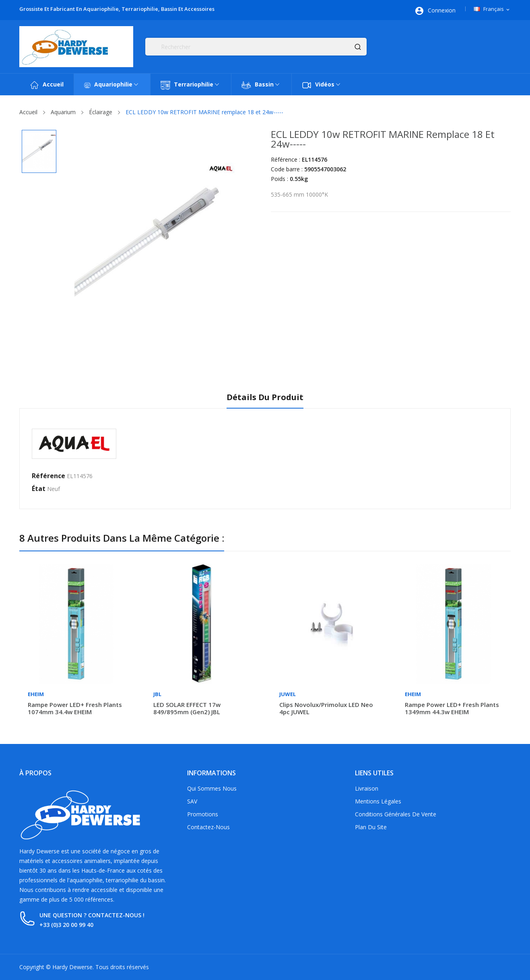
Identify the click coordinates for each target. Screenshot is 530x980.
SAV (192, 801)
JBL (157, 694)
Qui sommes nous (212, 788)
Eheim (36, 694)
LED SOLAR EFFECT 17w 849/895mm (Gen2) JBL (187, 708)
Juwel (288, 694)
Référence (48, 476)
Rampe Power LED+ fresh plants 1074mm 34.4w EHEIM (75, 708)
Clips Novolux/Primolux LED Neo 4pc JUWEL (326, 708)
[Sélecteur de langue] (492, 9)
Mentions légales (378, 801)
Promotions (203, 814)
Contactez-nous (208, 827)
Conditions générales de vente (396, 814)
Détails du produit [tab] (265, 398)
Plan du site (371, 827)
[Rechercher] (256, 47)
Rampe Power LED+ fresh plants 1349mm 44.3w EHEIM (452, 708)
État (39, 489)
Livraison (367, 788)
